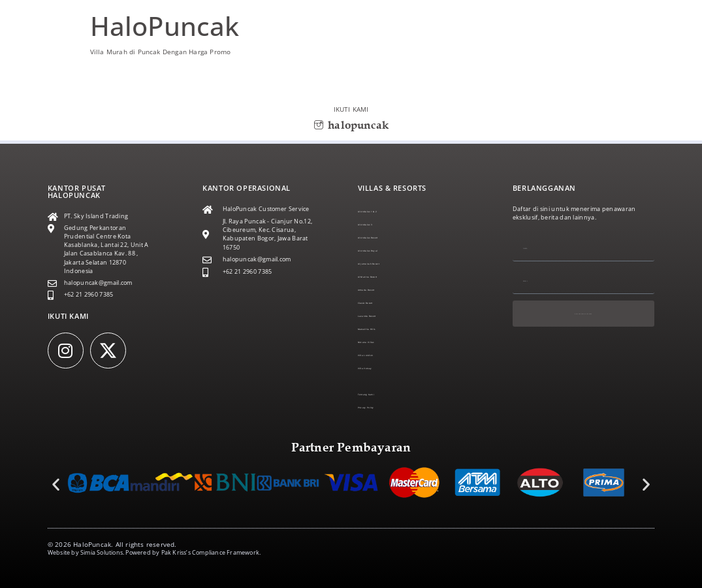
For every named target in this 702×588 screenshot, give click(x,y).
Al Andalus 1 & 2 (382, 212)
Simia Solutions (102, 553)
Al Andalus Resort (384, 238)
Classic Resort (377, 303)
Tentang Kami (378, 395)
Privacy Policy (377, 408)
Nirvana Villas (377, 342)
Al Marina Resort (382, 277)
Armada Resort (380, 290)
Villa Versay (374, 368)
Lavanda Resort (381, 316)
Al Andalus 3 (376, 225)
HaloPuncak (165, 26)
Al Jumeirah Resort (385, 264)
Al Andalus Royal (382, 251)
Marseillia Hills (378, 329)
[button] (56, 484)
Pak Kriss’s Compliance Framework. (211, 553)
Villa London (376, 355)
